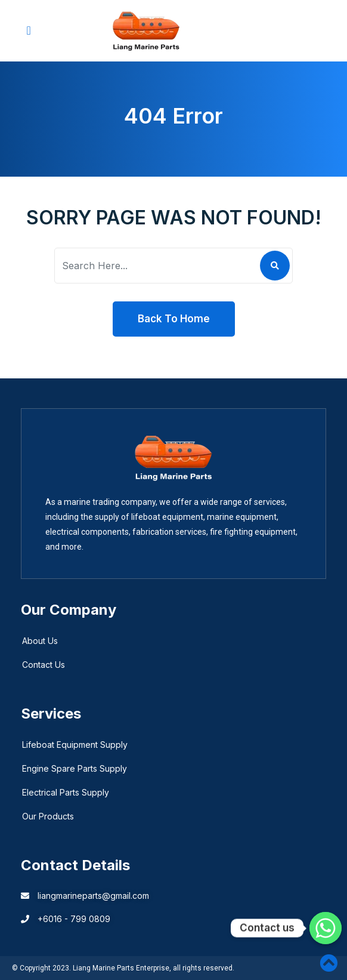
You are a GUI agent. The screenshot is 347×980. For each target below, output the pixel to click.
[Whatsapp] (326, 928)
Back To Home (174, 319)
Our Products (48, 816)
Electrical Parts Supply (66, 792)
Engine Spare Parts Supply (75, 768)
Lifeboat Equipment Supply (75, 745)
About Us (40, 641)
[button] (28, 30)
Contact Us (44, 665)
